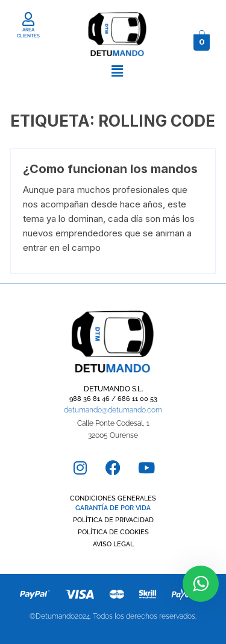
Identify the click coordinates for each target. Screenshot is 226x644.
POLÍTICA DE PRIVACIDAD (113, 520)
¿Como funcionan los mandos (110, 169)
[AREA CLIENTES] (29, 19)
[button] (117, 71)
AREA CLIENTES (28, 33)
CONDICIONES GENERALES (113, 498)
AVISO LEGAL (113, 544)
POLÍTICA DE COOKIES (113, 532)
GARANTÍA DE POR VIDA (113, 508)
